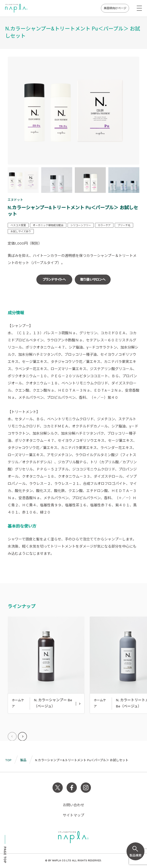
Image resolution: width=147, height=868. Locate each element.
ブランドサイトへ (54, 280)
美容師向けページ (115, 8)
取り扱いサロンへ (93, 280)
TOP (8, 760)
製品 (23, 760)
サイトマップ (73, 816)
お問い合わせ (73, 805)
